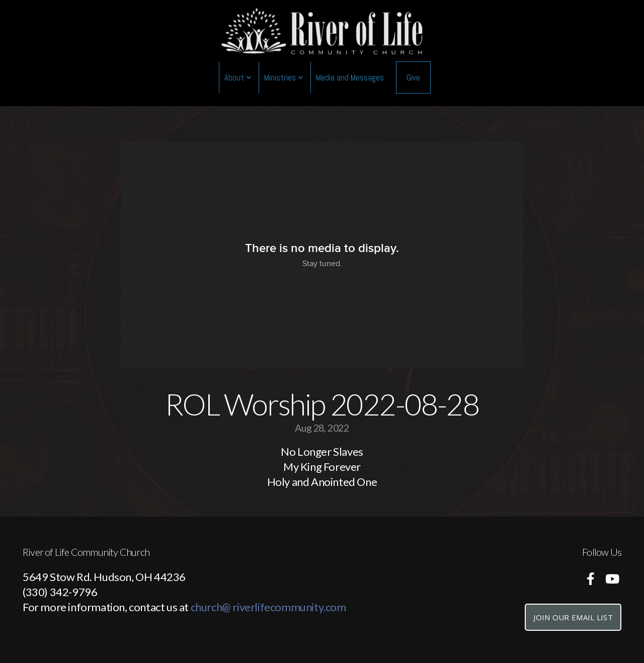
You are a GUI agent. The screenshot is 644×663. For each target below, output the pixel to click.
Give (413, 77)
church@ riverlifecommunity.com (268, 607)
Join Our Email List (573, 617)
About (238, 77)
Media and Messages (350, 77)
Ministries (284, 77)
